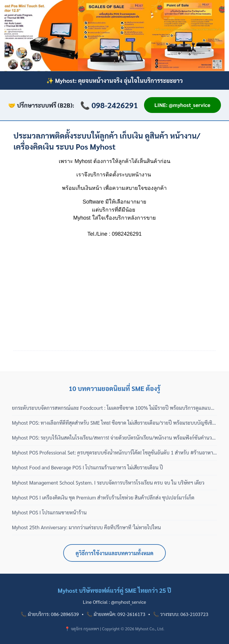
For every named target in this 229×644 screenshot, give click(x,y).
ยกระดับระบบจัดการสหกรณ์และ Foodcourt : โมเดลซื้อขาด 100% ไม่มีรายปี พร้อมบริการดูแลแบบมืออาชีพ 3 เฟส (113, 408)
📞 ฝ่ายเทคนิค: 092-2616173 (116, 614)
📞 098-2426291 (109, 105)
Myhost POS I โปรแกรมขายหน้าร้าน (49, 512)
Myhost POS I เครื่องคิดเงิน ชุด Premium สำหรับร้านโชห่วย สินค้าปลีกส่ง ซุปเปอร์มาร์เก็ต (103, 497)
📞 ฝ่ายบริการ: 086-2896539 (50, 614)
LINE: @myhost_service (182, 105)
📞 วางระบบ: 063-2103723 (181, 614)
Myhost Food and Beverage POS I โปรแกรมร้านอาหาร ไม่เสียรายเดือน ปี (88, 467)
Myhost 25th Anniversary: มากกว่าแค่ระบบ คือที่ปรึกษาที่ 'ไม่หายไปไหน (86, 527)
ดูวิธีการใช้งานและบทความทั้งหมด (115, 553)
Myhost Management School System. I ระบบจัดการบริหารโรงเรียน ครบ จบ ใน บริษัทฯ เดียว (108, 482)
